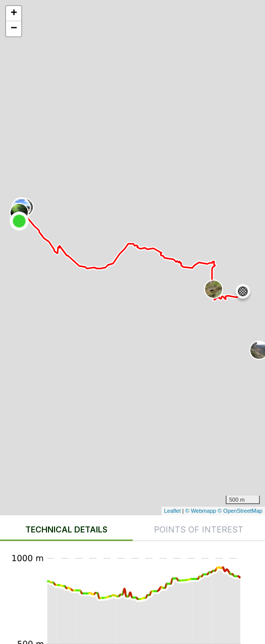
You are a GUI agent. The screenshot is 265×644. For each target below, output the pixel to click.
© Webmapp (201, 511)
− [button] (14, 29)
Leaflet (172, 511)
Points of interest (199, 529)
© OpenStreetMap (240, 511)
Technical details (66, 529)
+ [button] (14, 14)
